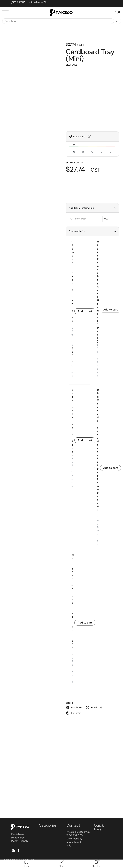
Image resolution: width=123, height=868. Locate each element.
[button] (117, 13)
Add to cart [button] (85, 311)
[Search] (117, 21)
